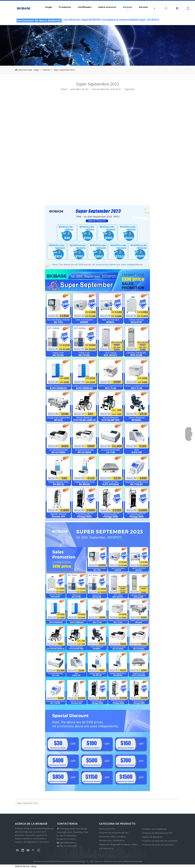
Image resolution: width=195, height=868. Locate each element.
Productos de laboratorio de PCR (157, 833)
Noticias (128, 7)
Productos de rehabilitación (155, 829)
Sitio (132, 89)
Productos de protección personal (158, 845)
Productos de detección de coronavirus (160, 841)
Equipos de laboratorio (153, 837)
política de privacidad (133, 861)
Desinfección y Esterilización (112, 840)
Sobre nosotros (107, 7)
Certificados (85, 7)
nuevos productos (107, 829)
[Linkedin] (23, 850)
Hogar (49, 7)
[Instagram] (39, 850)
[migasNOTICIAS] (97, 45)
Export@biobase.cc (68, 843)
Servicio (143, 7)
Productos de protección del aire (114, 833)
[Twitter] (33, 850)
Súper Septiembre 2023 (27, 803)
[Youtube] (28, 850)
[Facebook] (17, 850)
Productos (65, 7)
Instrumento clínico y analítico (112, 837)
